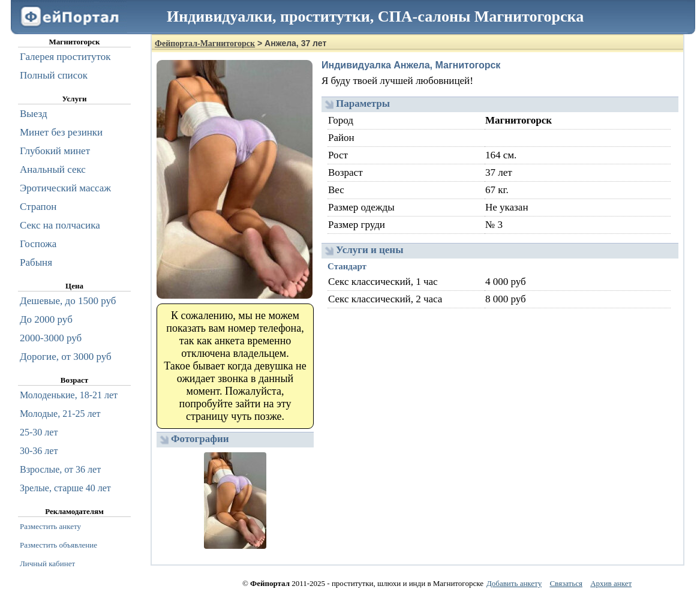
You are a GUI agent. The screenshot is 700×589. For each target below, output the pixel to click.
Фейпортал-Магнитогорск (205, 43)
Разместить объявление (58, 545)
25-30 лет (39, 432)
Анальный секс (53, 169)
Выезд (34, 114)
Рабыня (36, 262)
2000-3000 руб (51, 338)
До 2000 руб (46, 319)
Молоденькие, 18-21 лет (69, 395)
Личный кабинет (47, 564)
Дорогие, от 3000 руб (66, 357)
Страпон (38, 207)
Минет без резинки (61, 132)
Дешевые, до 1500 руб (68, 301)
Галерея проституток (65, 57)
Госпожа (38, 244)
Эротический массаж (65, 188)
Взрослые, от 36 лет (60, 469)
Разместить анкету (50, 526)
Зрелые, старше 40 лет (65, 488)
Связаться (566, 583)
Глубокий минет (55, 151)
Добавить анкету (514, 583)
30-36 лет (39, 451)
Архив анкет (611, 583)
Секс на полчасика (60, 225)
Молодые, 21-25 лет (60, 414)
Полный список (54, 75)
